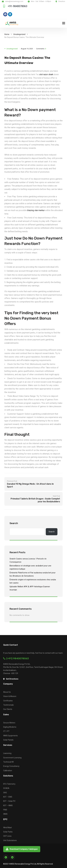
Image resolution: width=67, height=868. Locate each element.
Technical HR (8, 762)
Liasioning (7, 753)
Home (7, 34)
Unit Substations (10, 840)
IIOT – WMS (8, 805)
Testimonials (8, 705)
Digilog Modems (10, 727)
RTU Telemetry (9, 784)
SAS (5, 793)
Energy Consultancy (11, 766)
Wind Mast (8, 828)
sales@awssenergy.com (14, 1)
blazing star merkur (36, 210)
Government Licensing (12, 758)
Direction (62, 1)
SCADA (6, 788)
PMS (5, 810)
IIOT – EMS (8, 797)
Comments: (41, 49)
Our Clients (8, 709)
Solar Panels (8, 740)
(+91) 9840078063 (16, 658)
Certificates (8, 701)
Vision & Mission (10, 696)
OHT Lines (7, 836)
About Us (7, 692)
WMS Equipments (10, 736)
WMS (5, 814)
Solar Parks (8, 832)
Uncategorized (19, 34)
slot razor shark (46, 74)
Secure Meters (9, 723)
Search (14, 523)
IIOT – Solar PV (9, 801)
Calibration (8, 771)
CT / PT (6, 731)
